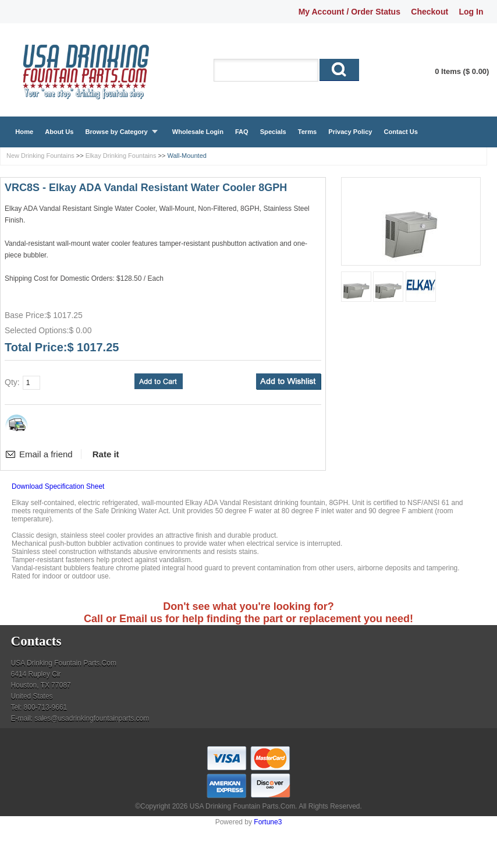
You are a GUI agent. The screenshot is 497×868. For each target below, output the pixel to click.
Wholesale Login (198, 132)
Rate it (106, 454)
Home (24, 132)
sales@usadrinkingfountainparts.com (92, 718)
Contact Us (401, 132)
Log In (471, 12)
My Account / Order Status (349, 12)
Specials (273, 132)
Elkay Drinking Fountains (121, 156)
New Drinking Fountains (40, 156)
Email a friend (46, 454)
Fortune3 (268, 822)
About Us (59, 132)
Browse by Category (116, 132)
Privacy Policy (350, 132)
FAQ (242, 132)
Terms (307, 132)
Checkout (429, 12)
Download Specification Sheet (58, 486)
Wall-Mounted (187, 156)
